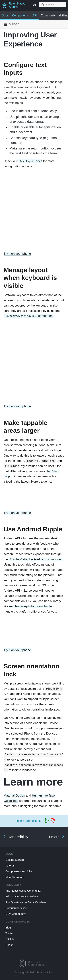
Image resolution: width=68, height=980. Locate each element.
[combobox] (53, 5)
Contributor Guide (16, 908)
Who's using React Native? (22, 896)
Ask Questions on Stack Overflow (26, 902)
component (29, 316)
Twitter (9, 933)
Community (48, 15)
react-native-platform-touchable (30, 606)
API (35, 15)
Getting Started (15, 860)
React (9, 945)
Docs (5, 15)
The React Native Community (23, 891)
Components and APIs (19, 871)
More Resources (15, 877)
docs (30, 161)
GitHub (10, 939)
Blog (8, 927)
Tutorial (10, 865)
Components (20, 15)
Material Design (14, 796)
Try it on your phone (17, 254)
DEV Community (16, 914)
